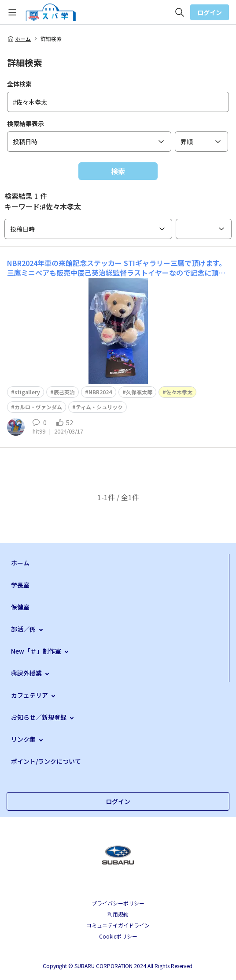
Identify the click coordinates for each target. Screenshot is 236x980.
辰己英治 (64, 392)
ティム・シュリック (99, 407)
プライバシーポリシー (118, 903)
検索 (118, 171)
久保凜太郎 (139, 392)
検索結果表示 (26, 123)
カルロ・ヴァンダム (38, 407)
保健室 (20, 607)
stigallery (27, 392)
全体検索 (19, 84)
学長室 (20, 585)
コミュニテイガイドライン (118, 925)
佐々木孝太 (179, 392)
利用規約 (118, 914)
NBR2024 (100, 392)
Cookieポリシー (118, 936)
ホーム (19, 39)
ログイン (210, 12)
